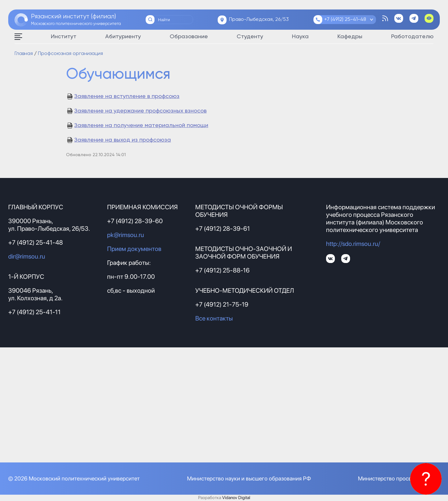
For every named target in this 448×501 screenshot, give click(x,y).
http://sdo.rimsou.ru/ (353, 244)
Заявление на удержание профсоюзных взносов (140, 111)
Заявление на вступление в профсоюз (127, 96)
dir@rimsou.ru (27, 256)
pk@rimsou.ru (126, 235)
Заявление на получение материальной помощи (141, 125)
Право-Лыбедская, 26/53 (259, 20)
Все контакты (214, 318)
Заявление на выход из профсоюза (123, 140)
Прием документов (134, 249)
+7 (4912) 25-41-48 (345, 20)
